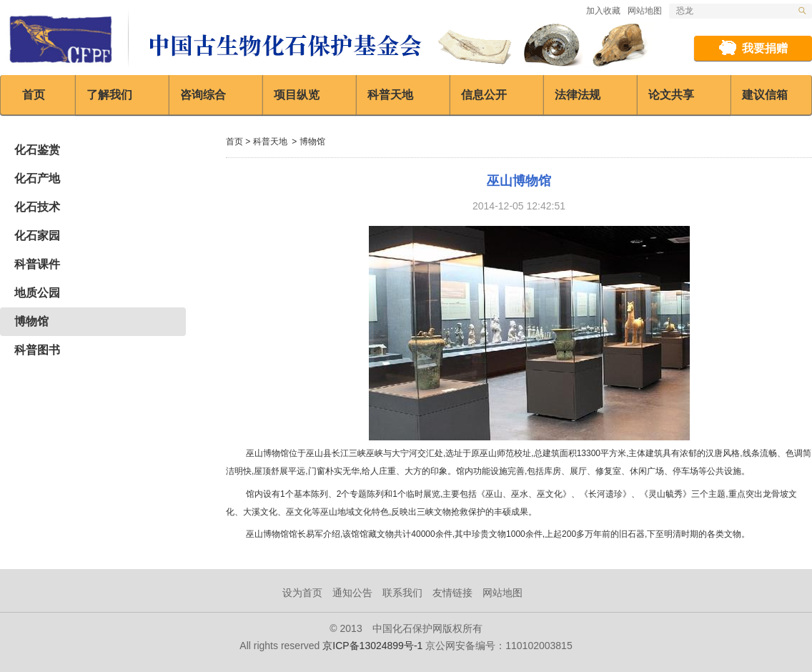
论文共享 (671, 95)
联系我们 (402, 593)
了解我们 (109, 95)
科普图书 (37, 350)
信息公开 (484, 95)
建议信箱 (765, 95)
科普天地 (390, 95)
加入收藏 (603, 11)
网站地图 (645, 11)
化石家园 (37, 236)
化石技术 (37, 207)
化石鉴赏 (37, 150)
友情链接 (452, 593)
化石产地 (37, 178)
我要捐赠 (765, 48)
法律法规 (578, 95)
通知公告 (352, 593)
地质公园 (37, 293)
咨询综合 (203, 95)
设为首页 (302, 593)
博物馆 (31, 321)
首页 (34, 95)
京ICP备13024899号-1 (372, 646)
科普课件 (37, 264)
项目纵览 (297, 95)
